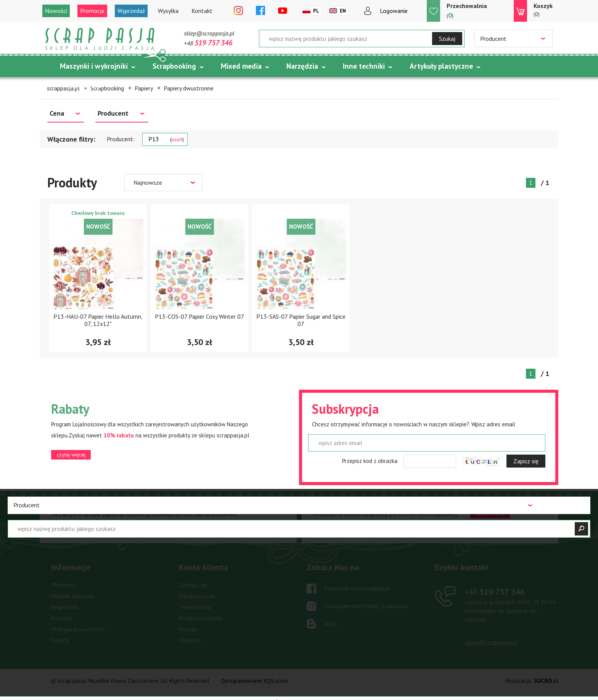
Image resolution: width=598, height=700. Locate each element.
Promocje (92, 11)
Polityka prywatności (78, 629)
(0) (543, 10)
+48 (208, 43)
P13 (166, 139)
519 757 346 (495, 592)
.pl (546, 681)
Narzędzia (302, 66)
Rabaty (60, 640)
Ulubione (190, 640)
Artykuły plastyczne (441, 66)
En (343, 11)
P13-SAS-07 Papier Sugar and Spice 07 (301, 320)
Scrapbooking (174, 66)
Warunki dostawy (73, 596)
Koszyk (188, 629)
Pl (316, 11)
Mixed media (241, 66)
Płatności (63, 585)
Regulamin (64, 607)
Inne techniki (364, 66)
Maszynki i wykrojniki (94, 66)
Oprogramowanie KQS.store (254, 681)
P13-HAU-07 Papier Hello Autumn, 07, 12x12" (98, 320)
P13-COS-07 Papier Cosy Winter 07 (199, 316)
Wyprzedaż (131, 11)
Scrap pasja (100, 39)
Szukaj (447, 39)
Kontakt (202, 11)
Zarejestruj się (197, 596)
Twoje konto (195, 607)
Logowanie (394, 11)
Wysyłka (168, 11)
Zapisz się (526, 461)
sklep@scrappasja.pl (209, 33)
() (467, 10)
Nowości (56, 11)
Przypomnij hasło (201, 618)
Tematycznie (81, 85)
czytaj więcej (71, 455)
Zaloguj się (193, 585)
